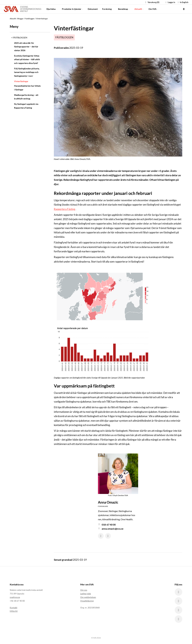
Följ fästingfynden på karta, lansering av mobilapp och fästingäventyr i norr (27, 72)
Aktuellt (139, 9)
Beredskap (124, 9)
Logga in (170, 2)
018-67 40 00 (109, 525)
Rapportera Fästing (64, 209)
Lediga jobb (86, 594)
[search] (184, 9)
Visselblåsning (87, 601)
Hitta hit (14, 611)
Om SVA (153, 9)
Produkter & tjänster (73, 9)
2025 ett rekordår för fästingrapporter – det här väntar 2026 (26, 47)
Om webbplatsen (88, 597)
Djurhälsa (52, 9)
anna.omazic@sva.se (113, 529)
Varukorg (152, 2)
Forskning (108, 9)
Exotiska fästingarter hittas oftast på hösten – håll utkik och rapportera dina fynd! (27, 59)
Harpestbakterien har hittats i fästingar (27, 88)
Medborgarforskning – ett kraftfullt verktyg (26, 97)
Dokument (93, 9)
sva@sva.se (15, 597)
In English (183, 2)
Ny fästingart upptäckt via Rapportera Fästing (26, 106)
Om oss (84, 590)
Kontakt (13, 608)
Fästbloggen (20, 38)
